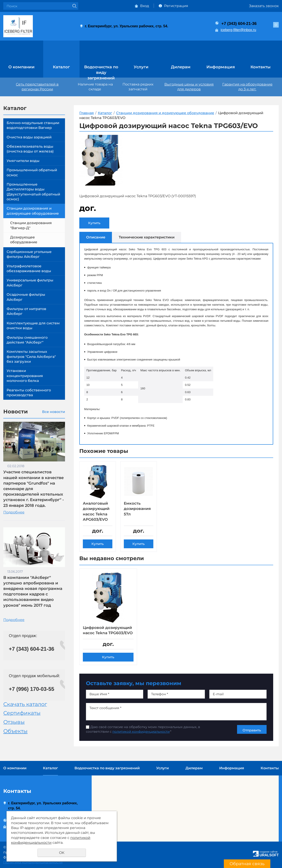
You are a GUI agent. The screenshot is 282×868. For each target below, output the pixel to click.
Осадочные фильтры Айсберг (26, 297)
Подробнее (14, 512)
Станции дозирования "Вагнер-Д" (31, 225)
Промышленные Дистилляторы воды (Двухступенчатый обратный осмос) (33, 192)
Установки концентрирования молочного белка (25, 376)
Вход (145, 6)
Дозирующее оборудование (24, 240)
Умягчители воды (23, 161)
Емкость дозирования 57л (138, 509)
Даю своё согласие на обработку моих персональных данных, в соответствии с (143, 735)
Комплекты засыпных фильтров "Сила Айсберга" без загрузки (31, 357)
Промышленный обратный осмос (32, 172)
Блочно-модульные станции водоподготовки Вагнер (33, 125)
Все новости (54, 412)
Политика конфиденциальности (33, 862)
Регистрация (176, 6)
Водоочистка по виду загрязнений (101, 71)
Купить (94, 223)
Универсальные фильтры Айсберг (30, 283)
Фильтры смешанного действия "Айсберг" (27, 340)
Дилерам (181, 67)
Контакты (261, 67)
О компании (21, 67)
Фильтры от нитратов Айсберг (26, 311)
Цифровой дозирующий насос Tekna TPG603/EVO (104, 633)
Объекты (15, 731)
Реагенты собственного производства (29, 393)
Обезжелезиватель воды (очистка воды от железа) (30, 149)
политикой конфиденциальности (141, 737)
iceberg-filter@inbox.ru (238, 30)
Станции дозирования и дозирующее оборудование (33, 211)
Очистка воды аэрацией (29, 137)
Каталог (61, 67)
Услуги (141, 67)
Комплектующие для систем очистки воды (33, 326)
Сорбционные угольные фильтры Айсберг (29, 254)
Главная (87, 113)
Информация (221, 67)
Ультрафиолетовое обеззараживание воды (29, 269)
